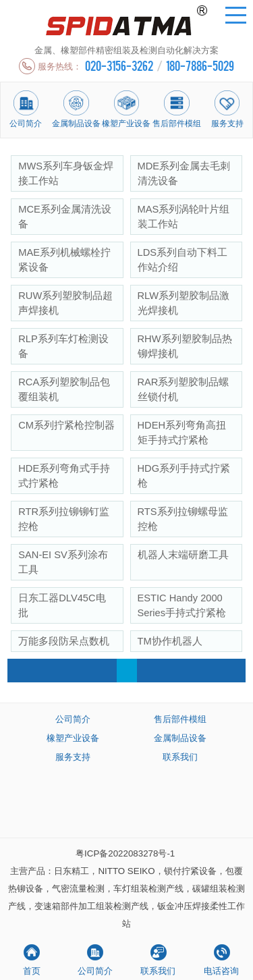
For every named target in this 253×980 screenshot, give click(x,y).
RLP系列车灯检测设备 (63, 346)
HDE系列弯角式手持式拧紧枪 (64, 476)
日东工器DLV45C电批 (62, 605)
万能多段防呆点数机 (64, 641)
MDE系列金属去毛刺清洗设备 (184, 173)
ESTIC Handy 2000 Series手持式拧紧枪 (182, 605)
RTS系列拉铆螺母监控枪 (183, 519)
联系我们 (180, 757)
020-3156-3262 (119, 65)
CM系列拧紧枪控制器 (66, 425)
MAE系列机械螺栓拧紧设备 (64, 260)
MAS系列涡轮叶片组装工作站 (184, 217)
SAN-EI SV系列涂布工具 (63, 562)
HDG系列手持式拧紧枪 (184, 476)
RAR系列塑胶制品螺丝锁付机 (184, 389)
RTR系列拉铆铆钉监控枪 (64, 519)
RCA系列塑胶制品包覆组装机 (64, 389)
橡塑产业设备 (73, 738)
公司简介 (73, 719)
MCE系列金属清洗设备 (65, 217)
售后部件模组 (180, 719)
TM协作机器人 (170, 641)
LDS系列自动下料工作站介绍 (183, 260)
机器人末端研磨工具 (183, 555)
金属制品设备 (180, 738)
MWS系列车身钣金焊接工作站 (66, 173)
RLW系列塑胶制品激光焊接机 (184, 303)
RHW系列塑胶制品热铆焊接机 (185, 346)
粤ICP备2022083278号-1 (125, 853)
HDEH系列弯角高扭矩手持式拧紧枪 (182, 433)
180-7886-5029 (200, 65)
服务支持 (73, 757)
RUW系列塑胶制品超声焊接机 (65, 303)
